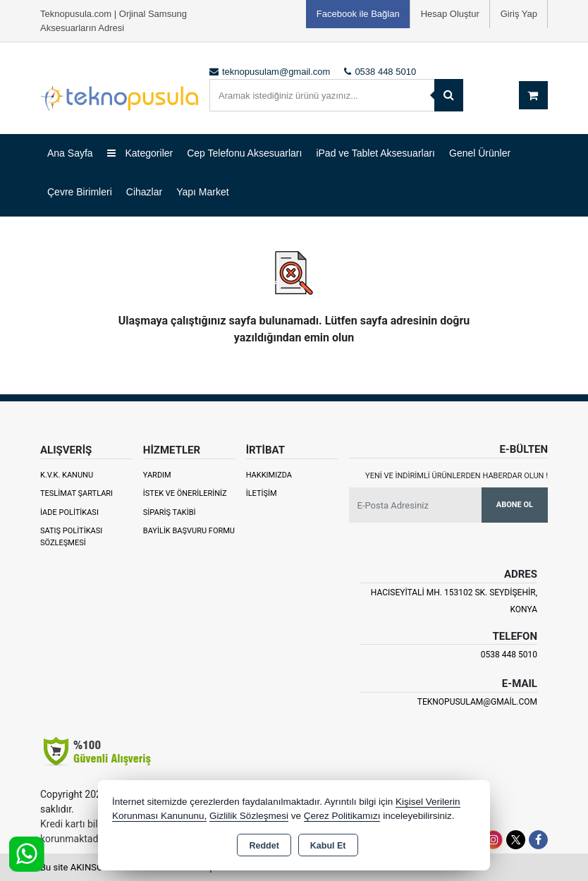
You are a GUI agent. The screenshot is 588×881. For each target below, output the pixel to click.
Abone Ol (515, 505)
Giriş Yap (519, 14)
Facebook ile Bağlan (358, 14)
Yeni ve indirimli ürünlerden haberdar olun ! (457, 476)
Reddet (264, 846)
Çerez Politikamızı (342, 816)
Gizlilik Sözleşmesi (249, 816)
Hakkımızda (269, 475)
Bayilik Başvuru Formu (189, 531)
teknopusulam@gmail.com (477, 702)
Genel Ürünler (480, 153)
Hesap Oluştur (450, 14)
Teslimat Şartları (76, 493)
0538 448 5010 (509, 655)
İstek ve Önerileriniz (185, 493)
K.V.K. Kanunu (67, 475)
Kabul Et (328, 846)
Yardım (157, 475)
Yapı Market (202, 192)
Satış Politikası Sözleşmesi (71, 537)
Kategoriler (140, 153)
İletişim (262, 493)
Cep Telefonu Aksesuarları (244, 153)
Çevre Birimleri (80, 192)
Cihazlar (144, 192)
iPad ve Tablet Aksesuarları (375, 153)
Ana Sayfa (70, 153)
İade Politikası (69, 512)
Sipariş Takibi (170, 512)
